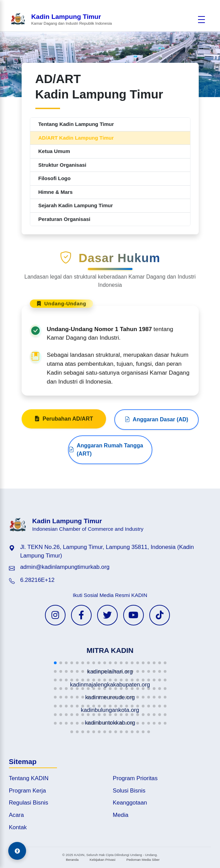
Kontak (18, 827)
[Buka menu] (201, 20)
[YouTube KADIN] (134, 615)
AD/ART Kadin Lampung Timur (76, 138)
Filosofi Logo (55, 178)
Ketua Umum (54, 151)
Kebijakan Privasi (102, 860)
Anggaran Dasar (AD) (157, 443)
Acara (16, 815)
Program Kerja (27, 791)
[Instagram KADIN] (55, 615)
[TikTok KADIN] (160, 615)
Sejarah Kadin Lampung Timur (76, 205)
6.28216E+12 (37, 580)
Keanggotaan (130, 803)
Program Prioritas (135, 778)
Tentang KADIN (29, 778)
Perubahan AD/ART (64, 443)
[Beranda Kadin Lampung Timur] (61, 19)
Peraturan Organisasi (65, 219)
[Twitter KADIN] (107, 615)
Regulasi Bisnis (29, 803)
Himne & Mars (56, 192)
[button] (55, 663)
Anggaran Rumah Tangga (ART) (106, 473)
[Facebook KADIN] (81, 615)
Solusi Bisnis (129, 791)
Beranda (72, 860)
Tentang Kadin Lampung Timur (76, 124)
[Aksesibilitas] (17, 851)
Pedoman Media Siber (143, 860)
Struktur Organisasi (62, 165)
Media (121, 815)
